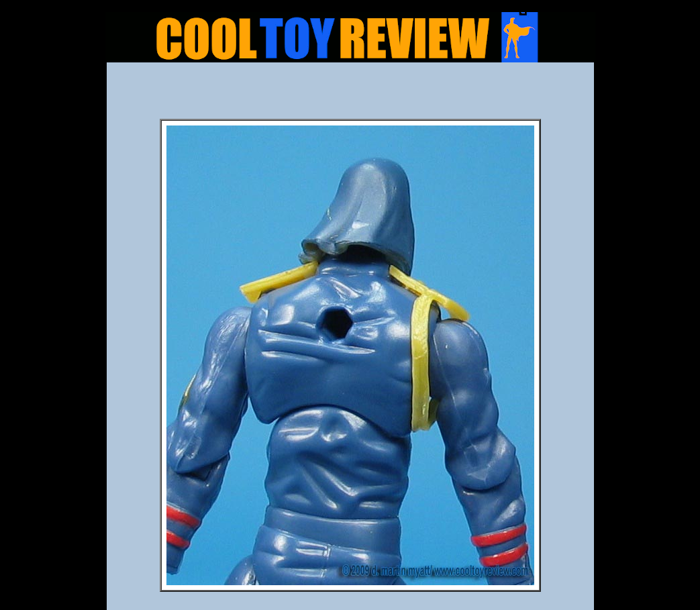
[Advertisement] (350, 95)
